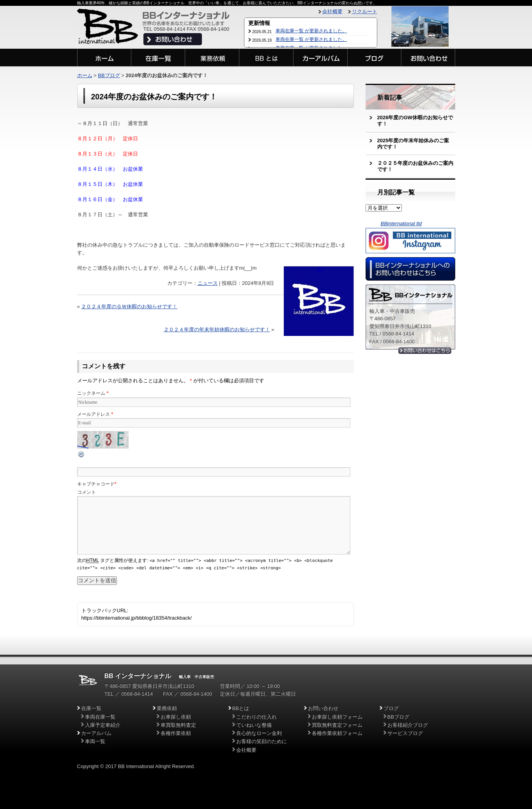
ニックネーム (91, 393)
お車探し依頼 (176, 717)
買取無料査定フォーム (337, 725)
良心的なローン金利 (259, 733)
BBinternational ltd (401, 223)
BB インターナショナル (138, 676)
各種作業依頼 (176, 733)
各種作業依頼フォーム (337, 733)
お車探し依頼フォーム (337, 717)
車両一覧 (95, 741)
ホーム (85, 75)
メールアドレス (94, 414)
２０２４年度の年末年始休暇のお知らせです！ (217, 329)
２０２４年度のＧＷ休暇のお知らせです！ (129, 306)
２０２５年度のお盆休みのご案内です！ (415, 166)
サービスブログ (405, 733)
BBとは (241, 708)
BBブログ (109, 75)
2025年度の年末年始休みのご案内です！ (413, 144)
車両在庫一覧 (100, 717)
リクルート (365, 11)
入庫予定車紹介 (103, 725)
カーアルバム (96, 733)
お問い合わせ (323, 708)
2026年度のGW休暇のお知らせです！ (415, 121)
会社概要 (332, 11)
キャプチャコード (96, 484)
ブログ (391, 708)
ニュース (208, 283)
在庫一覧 (91, 708)
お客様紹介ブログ (408, 725)
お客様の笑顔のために (262, 741)
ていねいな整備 (254, 725)
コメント (87, 492)
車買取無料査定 (178, 725)
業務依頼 (167, 708)
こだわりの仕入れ (256, 717)
